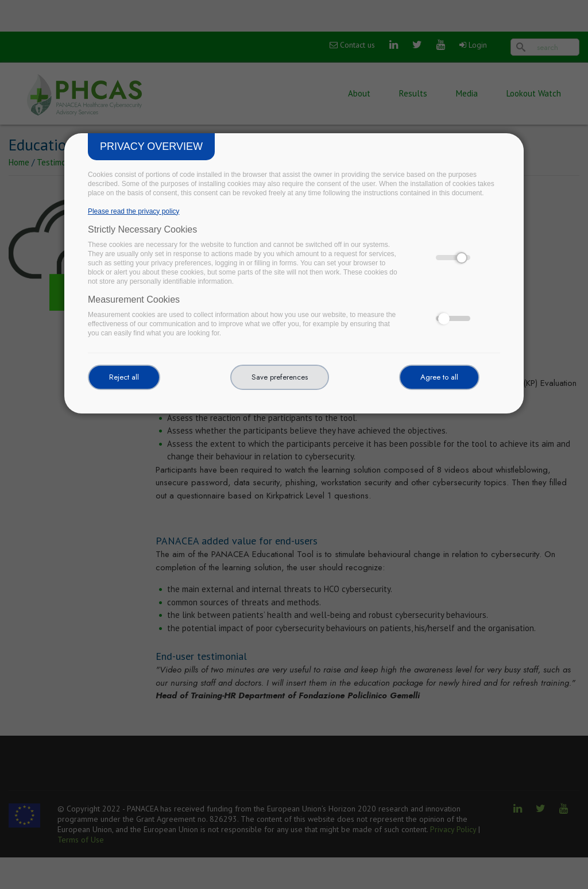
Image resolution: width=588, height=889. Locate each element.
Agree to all (439, 377)
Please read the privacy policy (134, 211)
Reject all (124, 377)
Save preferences (280, 377)
